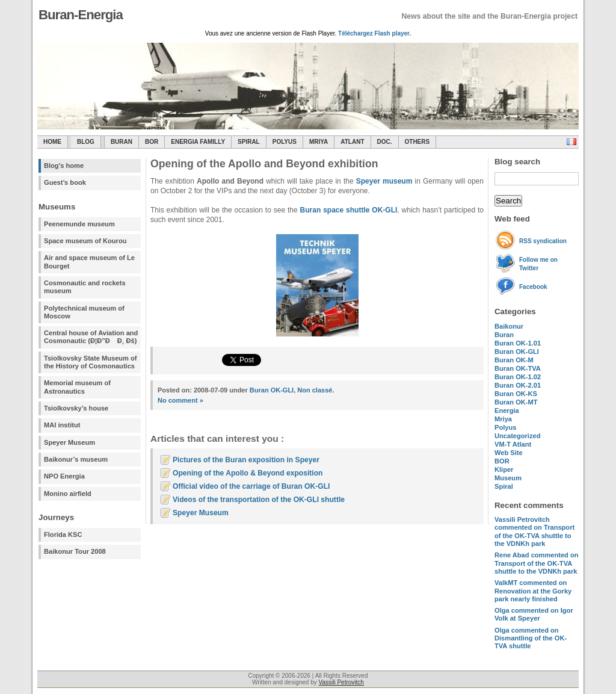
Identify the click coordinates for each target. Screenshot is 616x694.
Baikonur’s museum (76, 459)
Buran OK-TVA (518, 368)
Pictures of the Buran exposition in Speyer (246, 460)
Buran (122, 142)
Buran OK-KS (516, 394)
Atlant (352, 142)
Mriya (319, 142)
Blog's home (64, 166)
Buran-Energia (81, 15)
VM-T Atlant (513, 444)
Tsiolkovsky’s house (76, 408)
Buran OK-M (514, 360)
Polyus (285, 142)
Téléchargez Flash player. (374, 33)
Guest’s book (65, 182)
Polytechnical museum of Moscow (84, 312)
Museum (508, 478)
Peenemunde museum (79, 224)
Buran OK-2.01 (518, 385)
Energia (507, 411)
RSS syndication (543, 241)
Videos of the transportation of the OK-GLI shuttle (259, 500)
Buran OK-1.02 (518, 377)
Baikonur (509, 326)
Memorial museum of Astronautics (77, 387)
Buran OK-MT (516, 402)
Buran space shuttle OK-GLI (349, 210)
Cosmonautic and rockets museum (85, 287)
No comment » (180, 400)
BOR (152, 142)
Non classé (315, 390)
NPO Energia (64, 476)
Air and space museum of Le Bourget (89, 262)
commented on (534, 531)
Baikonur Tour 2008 (75, 551)
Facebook (533, 287)
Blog (86, 142)
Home (52, 142)
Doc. (385, 142)
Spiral (504, 486)
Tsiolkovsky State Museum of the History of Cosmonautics (91, 362)
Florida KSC (63, 534)
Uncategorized (517, 436)
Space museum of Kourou (85, 241)
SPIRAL (249, 142)
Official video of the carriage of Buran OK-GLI (251, 486)
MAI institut (62, 425)
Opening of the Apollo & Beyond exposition (248, 473)
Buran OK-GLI (517, 352)
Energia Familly (198, 142)
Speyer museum (384, 181)
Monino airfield (68, 494)
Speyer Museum (69, 442)
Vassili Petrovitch (341, 682)
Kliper (504, 469)
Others (417, 142)
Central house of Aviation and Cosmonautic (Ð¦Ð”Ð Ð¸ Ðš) (91, 337)
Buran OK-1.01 (518, 343)
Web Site (509, 453)
